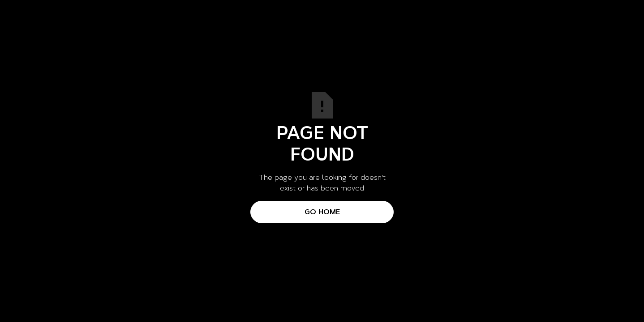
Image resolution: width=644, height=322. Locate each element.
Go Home (322, 212)
